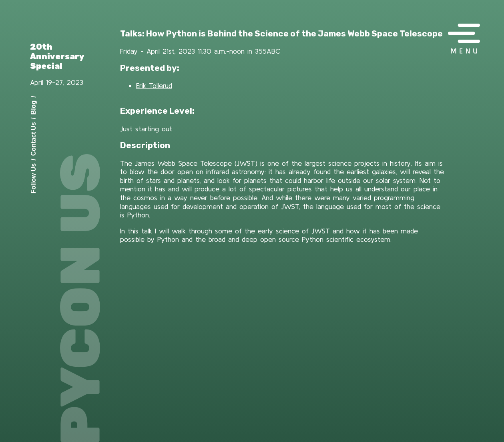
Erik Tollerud (154, 85)
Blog (33, 107)
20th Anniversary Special (57, 56)
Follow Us (33, 178)
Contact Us (33, 139)
